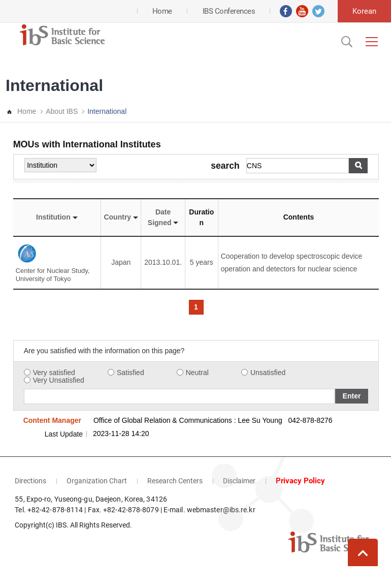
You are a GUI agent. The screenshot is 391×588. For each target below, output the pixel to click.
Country (121, 217)
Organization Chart (97, 481)
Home (27, 111)
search (225, 166)
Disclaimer (239, 481)
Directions (30, 481)
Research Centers (175, 481)
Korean (364, 11)
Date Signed (163, 217)
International (107, 111)
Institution (57, 217)
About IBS (62, 111)
